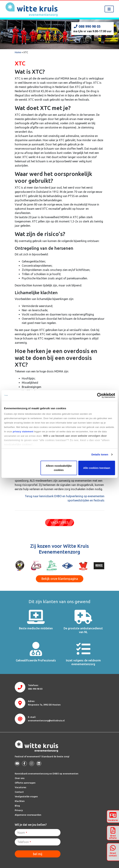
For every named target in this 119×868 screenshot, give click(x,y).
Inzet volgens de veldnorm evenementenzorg (83, 662)
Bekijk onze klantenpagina (60, 579)
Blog (17, 806)
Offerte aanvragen (25, 783)
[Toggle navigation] (109, 9)
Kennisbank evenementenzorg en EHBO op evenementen (47, 774)
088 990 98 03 (87, 26)
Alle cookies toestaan (97, 468)
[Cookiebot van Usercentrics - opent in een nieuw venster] (100, 395)
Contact (19, 792)
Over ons (20, 778)
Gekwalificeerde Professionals (36, 660)
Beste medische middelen (36, 628)
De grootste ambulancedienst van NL (83, 630)
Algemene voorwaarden (28, 815)
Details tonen (100, 454)
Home (18, 52)
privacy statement (23, 432)
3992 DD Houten (44, 705)
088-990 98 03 (35, 689)
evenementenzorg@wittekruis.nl (46, 720)
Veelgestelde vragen (26, 796)
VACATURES (60, 522)
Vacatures (20, 787)
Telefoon (24, 842)
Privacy (19, 810)
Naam (22, 833)
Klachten (20, 801)
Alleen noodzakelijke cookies (59, 468)
